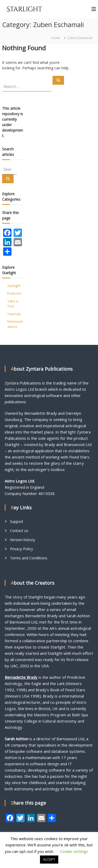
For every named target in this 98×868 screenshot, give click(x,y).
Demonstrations (15, 324)
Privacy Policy (21, 549)
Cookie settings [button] (74, 851)
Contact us (19, 531)
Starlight (14, 286)
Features (14, 293)
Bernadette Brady (21, 677)
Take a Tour (13, 304)
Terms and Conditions (29, 558)
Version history (22, 540)
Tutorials (14, 314)
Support (17, 521)
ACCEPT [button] (49, 859)
